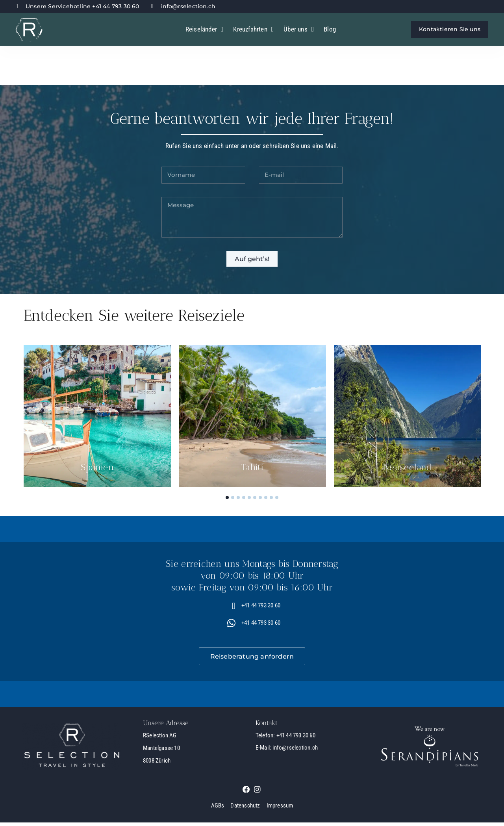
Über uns (299, 29)
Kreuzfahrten (253, 29)
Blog (330, 29)
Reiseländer (205, 29)
